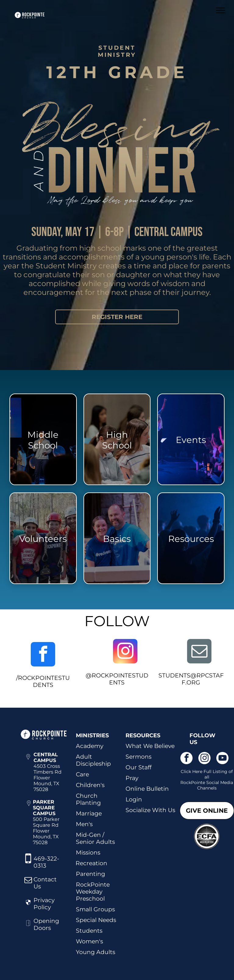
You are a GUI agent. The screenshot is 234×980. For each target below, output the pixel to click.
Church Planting (88, 799)
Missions (88, 853)
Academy (90, 746)
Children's (90, 785)
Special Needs (96, 920)
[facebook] (43, 655)
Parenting (90, 874)
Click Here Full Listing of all (207, 774)
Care (82, 774)
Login (134, 799)
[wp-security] (28, 907)
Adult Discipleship (93, 760)
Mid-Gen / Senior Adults (95, 838)
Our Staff (138, 767)
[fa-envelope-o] (28, 883)
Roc (184, 782)
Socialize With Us (150, 810)
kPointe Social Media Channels (211, 785)
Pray (132, 778)
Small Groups (95, 909)
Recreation (91, 863)
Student (88, 931)
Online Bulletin (147, 789)
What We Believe (150, 746)
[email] (199, 652)
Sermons (138, 757)
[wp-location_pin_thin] (28, 763)
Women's (89, 941)
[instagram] (125, 652)
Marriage (89, 813)
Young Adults (96, 952)
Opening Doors (46, 924)
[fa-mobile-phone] (28, 864)
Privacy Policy (44, 904)
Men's (84, 824)
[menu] (221, 10)
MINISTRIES (92, 735)
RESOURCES (143, 735)
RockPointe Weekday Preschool (93, 892)
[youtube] (222, 759)
